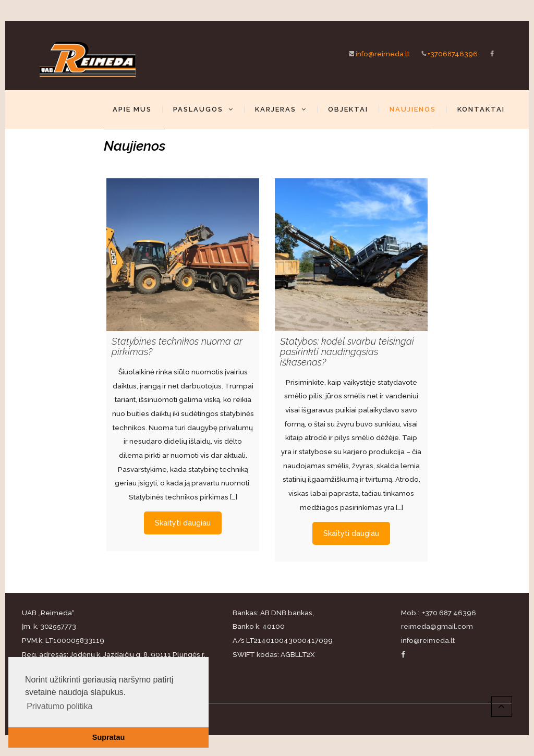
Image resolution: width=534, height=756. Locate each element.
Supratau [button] (108, 737)
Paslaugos (203, 109)
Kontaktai (481, 109)
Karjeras (281, 109)
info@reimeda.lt (375, 53)
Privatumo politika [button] (59, 706)
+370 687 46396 (448, 613)
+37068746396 (446, 53)
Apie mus (132, 109)
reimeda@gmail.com (437, 626)
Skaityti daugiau (183, 517)
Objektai (348, 109)
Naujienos (413, 109)
